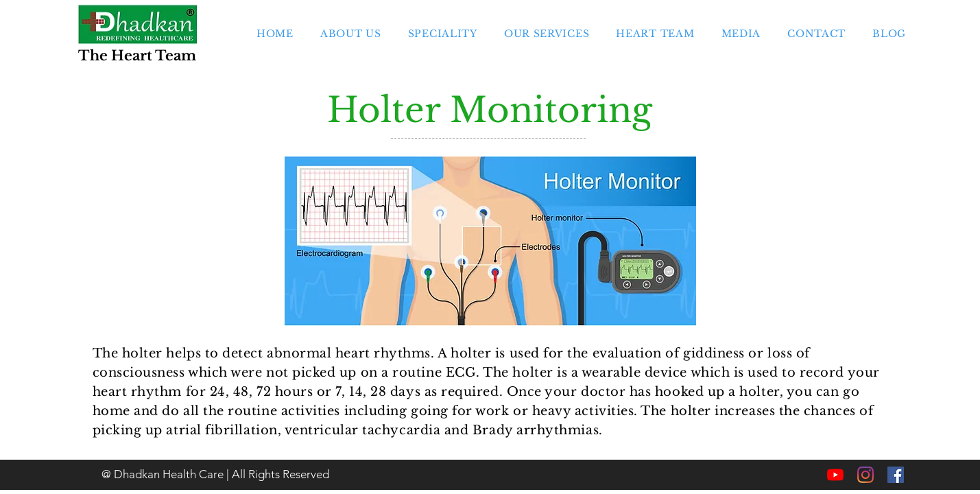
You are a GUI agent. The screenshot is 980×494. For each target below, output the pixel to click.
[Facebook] (896, 475)
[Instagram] (865, 475)
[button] (442, 34)
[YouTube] (835, 475)
